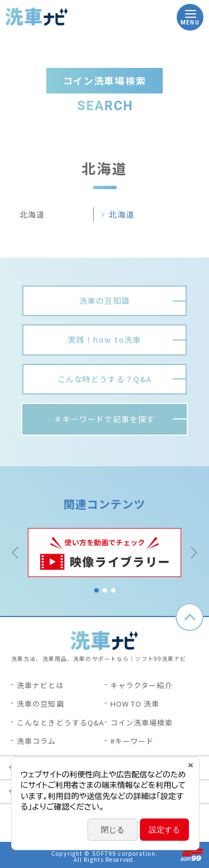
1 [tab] (96, 590)
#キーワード (132, 741)
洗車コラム (37, 741)
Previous (17, 553)
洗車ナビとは (40, 685)
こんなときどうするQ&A (60, 722)
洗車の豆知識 (40, 704)
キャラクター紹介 (142, 685)
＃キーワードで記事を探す (104, 419)
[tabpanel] (104, 553)
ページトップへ (189, 617)
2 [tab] (105, 590)
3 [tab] (113, 590)
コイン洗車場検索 (142, 722)
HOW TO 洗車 (135, 704)
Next (192, 553)
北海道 (121, 214)
